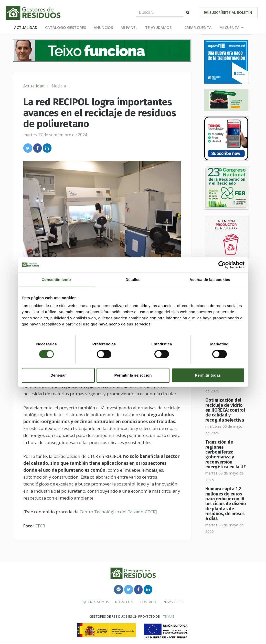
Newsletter (174, 602)
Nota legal (125, 602)
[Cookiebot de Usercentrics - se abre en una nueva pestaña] (222, 265)
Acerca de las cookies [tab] (210, 280)
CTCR (40, 526)
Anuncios (103, 27)
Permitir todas (208, 375)
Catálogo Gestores (66, 27)
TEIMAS (169, 616)
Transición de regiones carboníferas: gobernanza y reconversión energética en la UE (226, 455)
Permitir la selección (133, 375)
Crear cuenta (198, 27)
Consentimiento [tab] (56, 280)
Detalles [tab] (133, 280)
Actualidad (26, 27)
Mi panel (129, 27)
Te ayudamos (158, 27)
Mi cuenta (231, 27)
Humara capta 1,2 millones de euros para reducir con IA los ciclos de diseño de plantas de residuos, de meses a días (226, 504)
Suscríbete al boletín (228, 12)
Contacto (149, 602)
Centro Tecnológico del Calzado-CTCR (118, 512)
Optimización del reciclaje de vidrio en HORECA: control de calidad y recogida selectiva (225, 410)
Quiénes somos (96, 602)
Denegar (58, 375)
